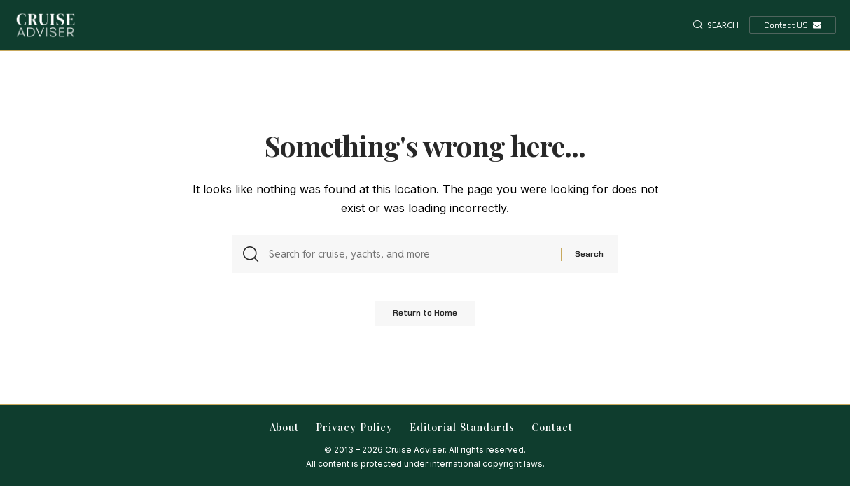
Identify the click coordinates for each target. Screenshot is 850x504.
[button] (716, 25)
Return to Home (425, 318)
